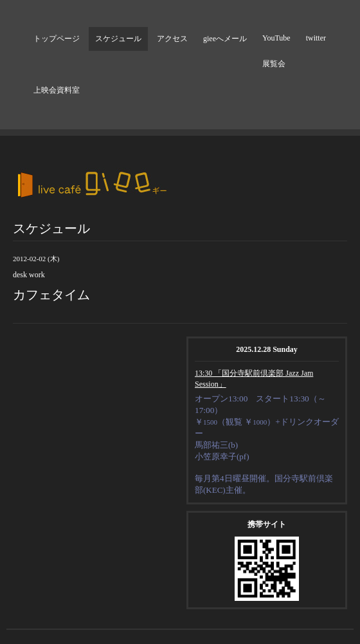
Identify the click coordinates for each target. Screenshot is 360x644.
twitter (316, 38)
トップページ (57, 39)
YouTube (276, 38)
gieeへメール (225, 39)
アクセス (172, 39)
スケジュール (118, 39)
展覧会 (274, 64)
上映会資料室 (57, 90)
